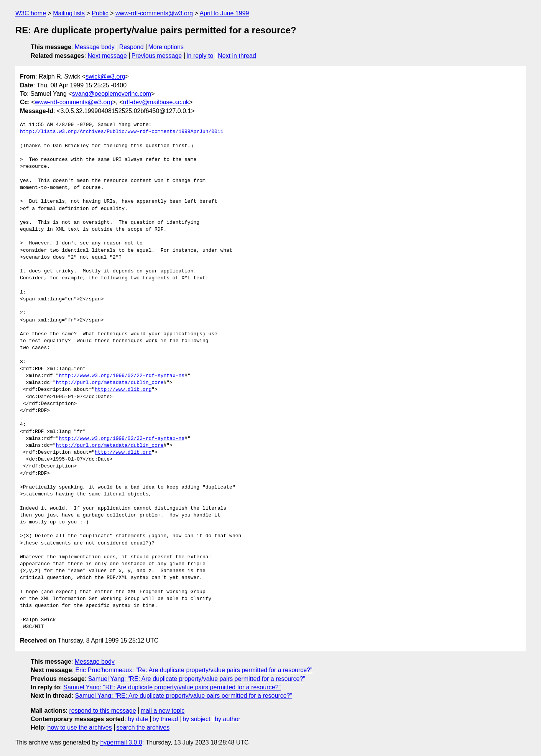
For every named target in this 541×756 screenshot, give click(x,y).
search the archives (143, 727)
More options (166, 47)
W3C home (31, 13)
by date (138, 719)
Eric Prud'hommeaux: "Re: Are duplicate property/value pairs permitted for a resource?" (194, 670)
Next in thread (237, 56)
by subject (196, 719)
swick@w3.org (105, 76)
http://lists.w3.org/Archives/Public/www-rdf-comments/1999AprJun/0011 (122, 132)
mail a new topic (163, 711)
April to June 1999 (224, 13)
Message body (95, 47)
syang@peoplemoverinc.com (112, 94)
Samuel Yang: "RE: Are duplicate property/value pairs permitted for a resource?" (197, 679)
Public (100, 13)
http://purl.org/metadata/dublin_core (110, 383)
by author (228, 719)
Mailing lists (69, 13)
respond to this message (102, 711)
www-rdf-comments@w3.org (154, 13)
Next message (107, 56)
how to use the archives (80, 727)
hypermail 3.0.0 (121, 742)
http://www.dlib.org (123, 390)
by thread (165, 719)
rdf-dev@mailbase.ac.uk (156, 102)
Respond (132, 47)
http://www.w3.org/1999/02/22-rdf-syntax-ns (122, 376)
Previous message (157, 56)
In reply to (200, 56)
